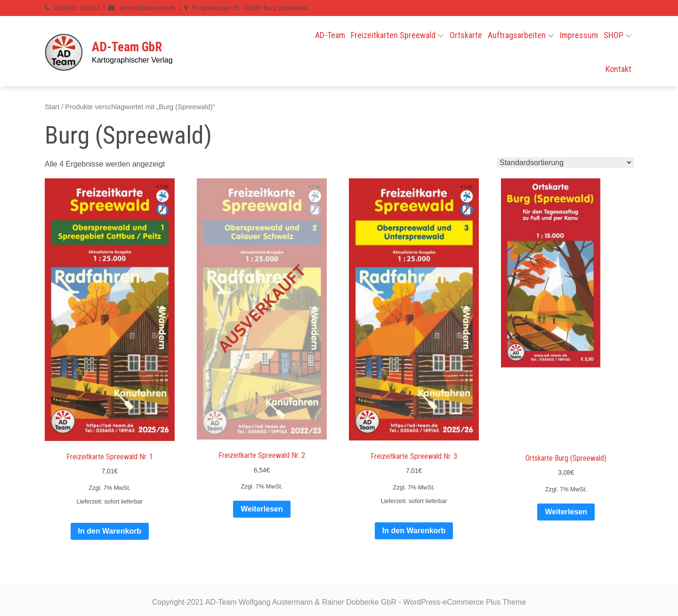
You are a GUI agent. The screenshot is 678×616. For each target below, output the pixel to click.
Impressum (579, 35)
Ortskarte (466, 35)
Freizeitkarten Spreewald (397, 35)
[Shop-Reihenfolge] (565, 163)
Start (52, 107)
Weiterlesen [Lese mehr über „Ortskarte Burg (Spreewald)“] (566, 512)
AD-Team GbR (127, 47)
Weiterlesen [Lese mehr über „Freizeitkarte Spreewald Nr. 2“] (262, 509)
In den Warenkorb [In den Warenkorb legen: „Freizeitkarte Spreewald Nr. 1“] (110, 531)
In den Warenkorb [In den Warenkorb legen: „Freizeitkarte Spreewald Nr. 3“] (414, 531)
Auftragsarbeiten (521, 35)
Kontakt (618, 69)
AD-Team (330, 35)
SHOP (617, 35)
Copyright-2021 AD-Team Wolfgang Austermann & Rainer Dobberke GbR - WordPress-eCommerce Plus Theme (339, 602)
